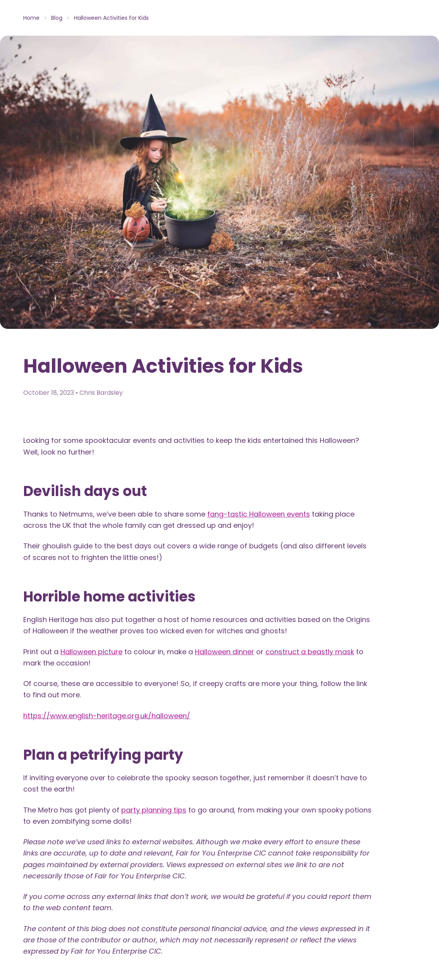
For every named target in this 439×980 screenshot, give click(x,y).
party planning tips (154, 810)
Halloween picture (91, 652)
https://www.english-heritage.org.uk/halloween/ (107, 716)
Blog (57, 18)
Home (31, 18)
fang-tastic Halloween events (259, 514)
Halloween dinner (225, 652)
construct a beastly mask (310, 652)
